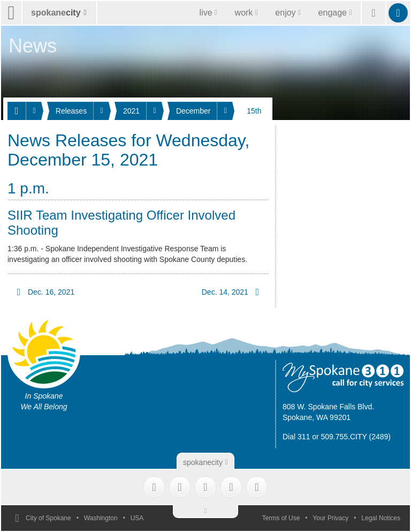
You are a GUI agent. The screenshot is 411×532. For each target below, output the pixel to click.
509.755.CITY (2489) (356, 437)
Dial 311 (296, 437)
